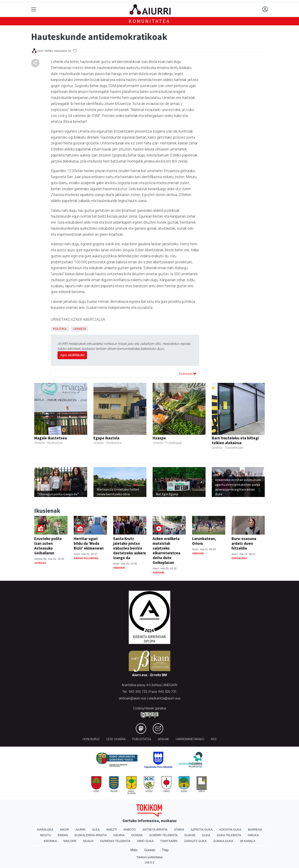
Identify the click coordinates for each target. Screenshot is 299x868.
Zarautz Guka (195, 841)
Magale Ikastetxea (51, 438)
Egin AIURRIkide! (72, 355)
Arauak (163, 739)
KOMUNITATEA (149, 21)
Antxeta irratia (155, 830)
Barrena (255, 830)
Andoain (119, 568)
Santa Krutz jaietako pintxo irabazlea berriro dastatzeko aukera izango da (129, 548)
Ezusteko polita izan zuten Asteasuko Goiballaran (48, 546)
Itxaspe (159, 438)
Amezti (111, 830)
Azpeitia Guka (202, 830)
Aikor (64, 830)
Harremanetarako (190, 739)
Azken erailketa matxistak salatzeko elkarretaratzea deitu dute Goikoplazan (166, 551)
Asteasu (40, 563)
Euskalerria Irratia (91, 835)
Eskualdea (239, 558)
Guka (206, 835)
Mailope (70, 841)
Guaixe (190, 835)
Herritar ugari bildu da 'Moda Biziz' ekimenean (89, 543)
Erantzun (188, 374)
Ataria (179, 830)
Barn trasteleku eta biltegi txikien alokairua (235, 440)
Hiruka (253, 835)
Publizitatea (142, 739)
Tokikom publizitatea (149, 857)
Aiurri (80, 830)
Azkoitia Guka (230, 830)
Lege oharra (116, 739)
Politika (60, 329)
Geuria (119, 835)
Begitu (46, 835)
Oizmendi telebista (115, 841)
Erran (63, 835)
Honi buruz (91, 739)
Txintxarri (169, 841)
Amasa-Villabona (86, 558)
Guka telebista (229, 835)
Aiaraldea (45, 830)
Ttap (165, 850)
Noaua (88, 841)
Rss (214, 739)
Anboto (130, 830)
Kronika (50, 841)
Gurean (150, 850)
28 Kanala (248, 841)
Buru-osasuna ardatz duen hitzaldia (244, 543)
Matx (134, 850)
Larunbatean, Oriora (204, 541)
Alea (96, 830)
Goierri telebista (163, 835)
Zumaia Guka (223, 841)
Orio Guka (145, 841)
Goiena (137, 835)
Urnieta (80, 329)
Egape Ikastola (106, 438)
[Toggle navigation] (34, 9)
